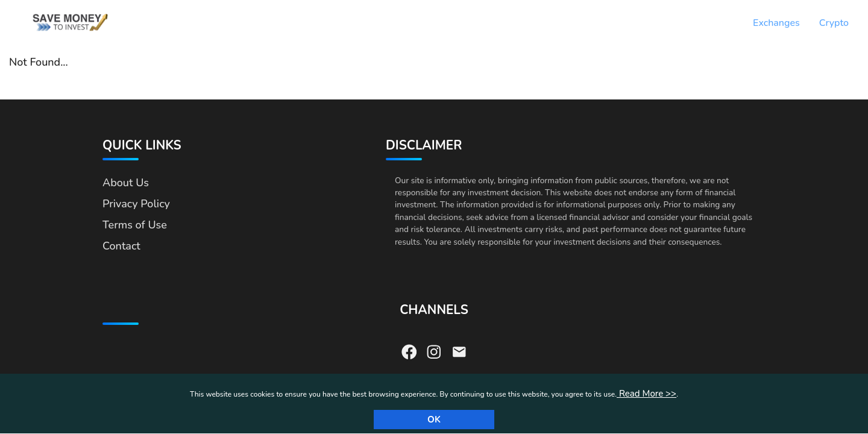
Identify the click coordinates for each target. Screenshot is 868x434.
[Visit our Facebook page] (409, 351)
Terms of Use (135, 225)
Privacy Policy (136, 204)
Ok (434, 420)
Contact (121, 246)
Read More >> (646, 394)
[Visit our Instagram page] (434, 351)
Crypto (834, 23)
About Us (126, 183)
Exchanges (776, 23)
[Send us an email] (459, 351)
